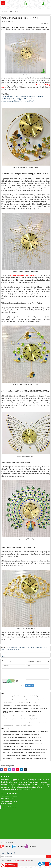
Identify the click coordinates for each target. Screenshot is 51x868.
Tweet (3, 656)
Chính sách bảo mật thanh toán (9, 796)
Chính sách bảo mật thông (8, 799)
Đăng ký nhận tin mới (8, 853)
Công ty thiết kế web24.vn (9, 807)
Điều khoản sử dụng (7, 804)
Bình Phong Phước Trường (18, 860)
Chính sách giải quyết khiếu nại (9, 801)
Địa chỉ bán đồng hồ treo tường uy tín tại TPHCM (18, 101)
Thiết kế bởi (28, 860)
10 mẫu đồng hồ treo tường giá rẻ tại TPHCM (17, 99)
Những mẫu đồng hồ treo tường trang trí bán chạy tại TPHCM (22, 96)
